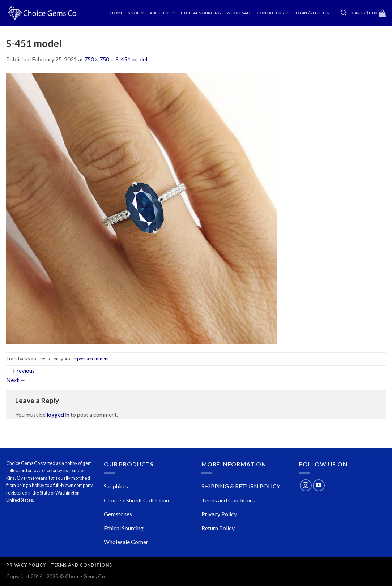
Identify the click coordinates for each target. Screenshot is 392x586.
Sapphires (116, 486)
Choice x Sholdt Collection (136, 500)
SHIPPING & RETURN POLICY (241, 486)
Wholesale (239, 13)
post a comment (93, 359)
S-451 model (131, 59)
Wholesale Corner (126, 542)
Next (16, 380)
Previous (20, 370)
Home (117, 13)
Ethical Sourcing (201, 13)
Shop (136, 13)
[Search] (344, 13)
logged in (58, 414)
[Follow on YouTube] (319, 485)
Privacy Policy (219, 514)
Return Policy (218, 528)
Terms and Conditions (228, 500)
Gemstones (118, 514)
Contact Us (273, 13)
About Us (163, 13)
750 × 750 (97, 59)
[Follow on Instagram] (306, 485)
